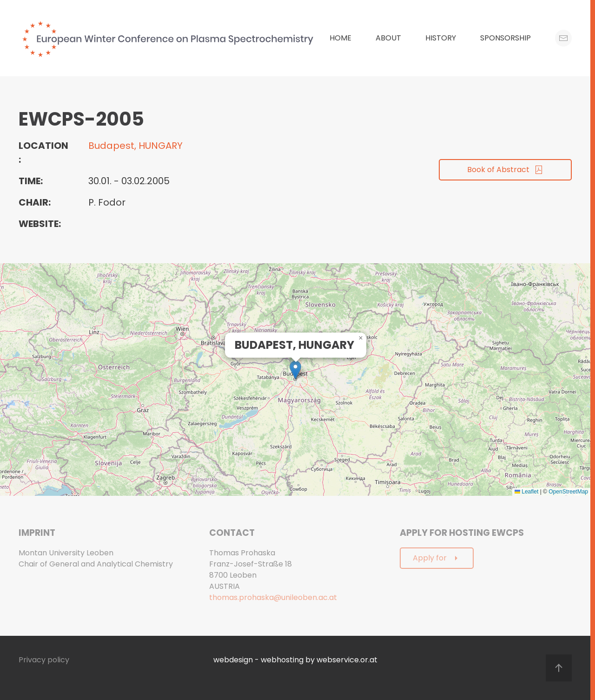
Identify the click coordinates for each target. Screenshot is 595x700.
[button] (295, 370)
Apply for (437, 558)
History (441, 38)
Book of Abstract (505, 170)
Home (340, 38)
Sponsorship (506, 38)
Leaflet (526, 492)
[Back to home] (170, 38)
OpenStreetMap (568, 492)
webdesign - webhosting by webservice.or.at (295, 660)
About (388, 38)
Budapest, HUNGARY (136, 146)
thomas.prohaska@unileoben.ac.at (273, 597)
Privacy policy (44, 660)
